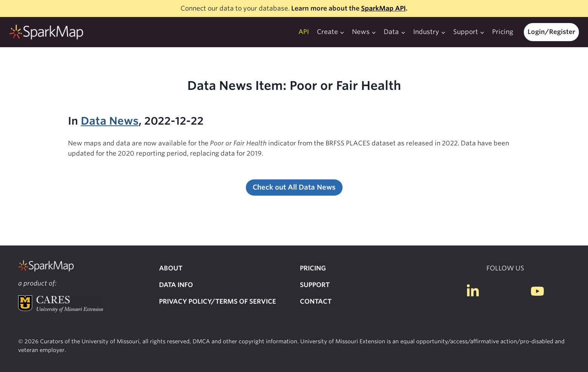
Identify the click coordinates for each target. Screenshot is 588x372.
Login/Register (551, 32)
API (304, 32)
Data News (110, 121)
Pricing (503, 32)
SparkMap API (383, 8)
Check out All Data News (294, 187)
